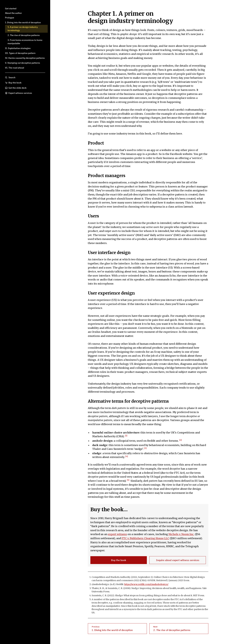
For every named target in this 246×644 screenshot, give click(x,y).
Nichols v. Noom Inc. (181, 534)
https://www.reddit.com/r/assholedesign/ (146, 584)
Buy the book (119, 560)
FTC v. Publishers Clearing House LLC (145, 538)
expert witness (117, 534)
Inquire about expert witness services (178, 560)
